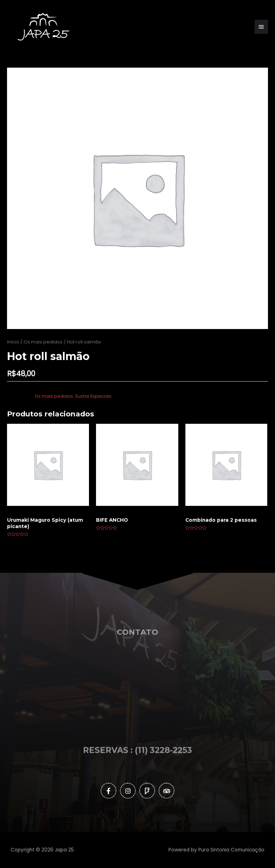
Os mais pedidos (43, 342)
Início (13, 342)
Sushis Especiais (93, 396)
